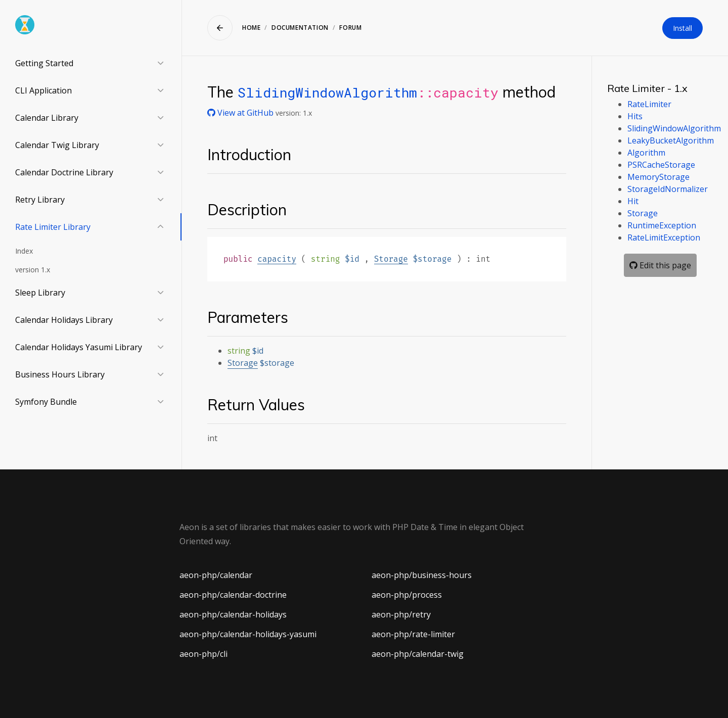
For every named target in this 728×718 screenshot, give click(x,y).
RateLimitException (664, 237)
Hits (635, 116)
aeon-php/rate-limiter (413, 634)
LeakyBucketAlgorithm (671, 140)
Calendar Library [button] (47, 118)
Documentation (300, 28)
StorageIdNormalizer (668, 189)
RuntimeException (662, 225)
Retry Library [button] (40, 200)
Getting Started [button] (44, 63)
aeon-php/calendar (216, 575)
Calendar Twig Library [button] (57, 145)
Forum (350, 28)
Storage (391, 259)
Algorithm (646, 153)
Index (24, 251)
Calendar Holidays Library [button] (64, 320)
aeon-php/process (407, 595)
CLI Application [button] (43, 90)
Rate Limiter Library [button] (53, 227)
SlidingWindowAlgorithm (327, 92)
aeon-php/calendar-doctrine (233, 595)
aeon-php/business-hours (422, 575)
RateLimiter (649, 104)
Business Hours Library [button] (60, 374)
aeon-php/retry (401, 614)
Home (251, 28)
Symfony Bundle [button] (46, 402)
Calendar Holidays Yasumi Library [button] (79, 347)
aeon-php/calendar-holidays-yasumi (248, 634)
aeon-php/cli (203, 654)
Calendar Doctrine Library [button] (64, 172)
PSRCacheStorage (661, 165)
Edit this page (660, 265)
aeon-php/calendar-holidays (233, 614)
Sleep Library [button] (40, 293)
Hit (633, 201)
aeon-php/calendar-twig (418, 654)
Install (682, 28)
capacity (277, 259)
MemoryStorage (658, 177)
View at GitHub (241, 113)
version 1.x (33, 270)
